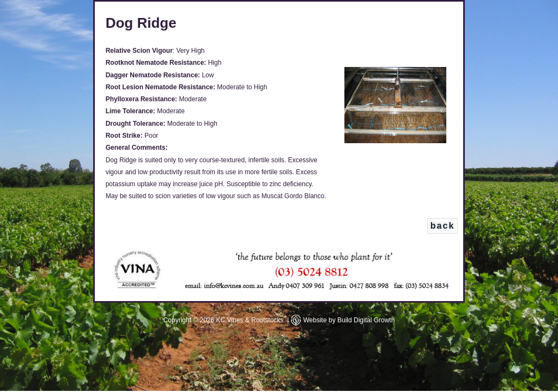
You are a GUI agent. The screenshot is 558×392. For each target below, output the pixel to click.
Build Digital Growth (366, 320)
